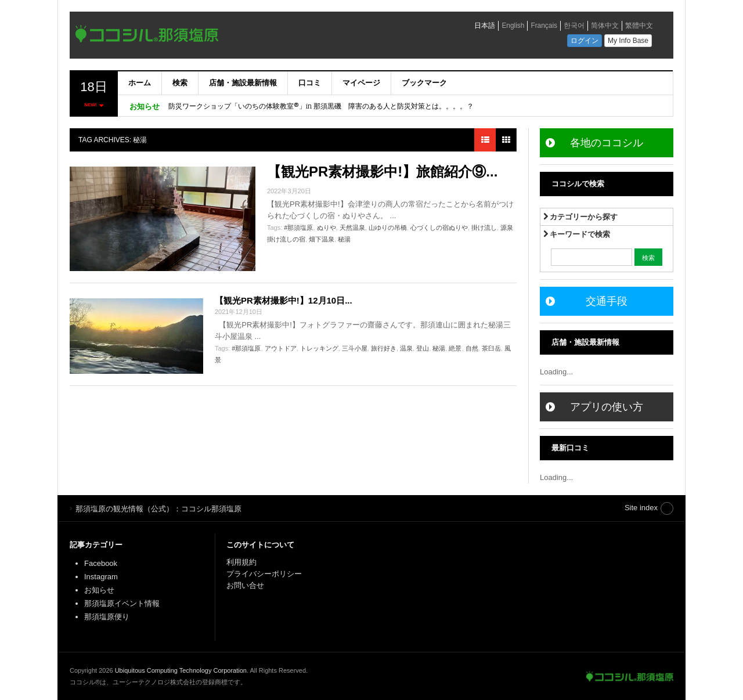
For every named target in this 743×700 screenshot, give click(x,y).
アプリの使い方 (607, 407)
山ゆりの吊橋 (388, 228)
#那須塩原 (298, 228)
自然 (472, 348)
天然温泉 (352, 228)
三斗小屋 (355, 348)
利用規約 (241, 562)
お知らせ (99, 590)
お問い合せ (245, 585)
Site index (641, 508)
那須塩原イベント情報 (122, 603)
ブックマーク (424, 83)
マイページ (361, 83)
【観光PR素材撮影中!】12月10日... (284, 300)
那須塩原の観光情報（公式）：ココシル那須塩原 (630, 676)
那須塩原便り (107, 617)
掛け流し (484, 228)
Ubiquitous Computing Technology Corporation (181, 670)
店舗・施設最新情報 (243, 83)
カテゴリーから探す (581, 217)
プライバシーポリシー (265, 574)
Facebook (101, 563)
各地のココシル (607, 143)
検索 (180, 83)
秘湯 (344, 239)
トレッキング (319, 348)
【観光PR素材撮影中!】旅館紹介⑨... (382, 172)
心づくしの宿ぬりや (439, 228)
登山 (423, 348)
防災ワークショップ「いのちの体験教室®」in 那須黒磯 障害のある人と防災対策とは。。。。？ (321, 106)
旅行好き (384, 348)
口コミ (310, 83)
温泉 (406, 348)
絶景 (455, 348)
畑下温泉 (322, 239)
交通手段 (607, 301)
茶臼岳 (491, 348)
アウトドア (281, 348)
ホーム (140, 83)
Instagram (101, 577)
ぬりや (327, 228)
